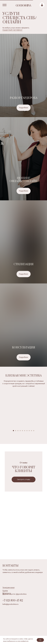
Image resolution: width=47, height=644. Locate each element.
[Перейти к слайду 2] (16, 431)
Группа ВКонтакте (7, 592)
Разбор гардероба (24, 98)
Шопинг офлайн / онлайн (23, 180)
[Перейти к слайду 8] (29, 431)
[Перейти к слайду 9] (31, 431)
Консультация (24, 348)
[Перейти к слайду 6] (25, 431)
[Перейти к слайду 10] (34, 431)
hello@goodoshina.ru (10, 604)
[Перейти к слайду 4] (20, 431)
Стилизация (24, 264)
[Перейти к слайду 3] (18, 431)
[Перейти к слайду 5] (22, 431)
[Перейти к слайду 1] (13, 431)
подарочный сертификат (12, 30)
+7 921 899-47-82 (13, 601)
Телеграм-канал (9, 587)
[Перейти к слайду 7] (27, 431)
